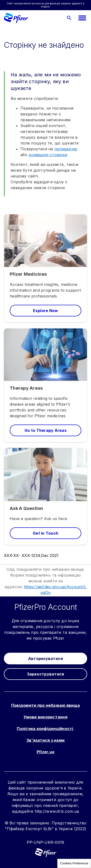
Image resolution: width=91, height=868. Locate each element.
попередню (66, 149)
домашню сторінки (48, 155)
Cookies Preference (74, 863)
